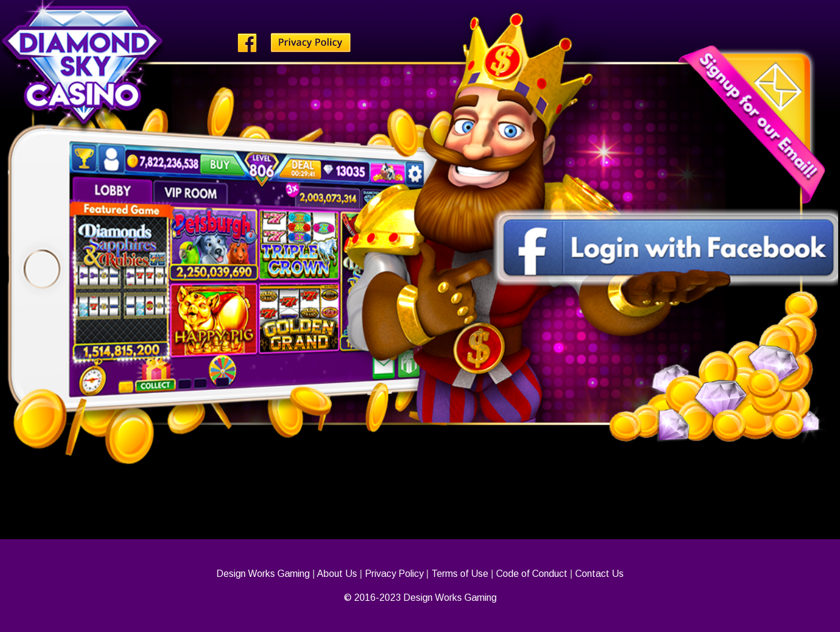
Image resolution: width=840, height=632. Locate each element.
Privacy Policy (394, 574)
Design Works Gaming (263, 574)
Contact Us (599, 574)
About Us (337, 574)
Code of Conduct (532, 574)
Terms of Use (460, 574)
